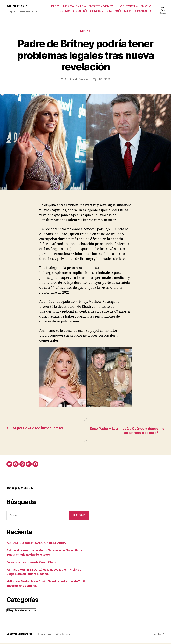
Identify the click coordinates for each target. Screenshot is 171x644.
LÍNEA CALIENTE (72, 6)
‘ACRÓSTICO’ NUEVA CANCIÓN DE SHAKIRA (36, 544)
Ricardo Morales (78, 80)
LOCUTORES (127, 6)
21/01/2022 (104, 80)
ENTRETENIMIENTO (101, 6)
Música (85, 32)
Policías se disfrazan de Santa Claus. (32, 563)
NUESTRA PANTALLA (138, 11)
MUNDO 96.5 (18, 6)
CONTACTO (66, 11)
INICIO (55, 6)
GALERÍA (82, 11)
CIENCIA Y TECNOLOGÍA (106, 11)
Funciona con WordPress (55, 635)
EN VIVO (146, 6)
